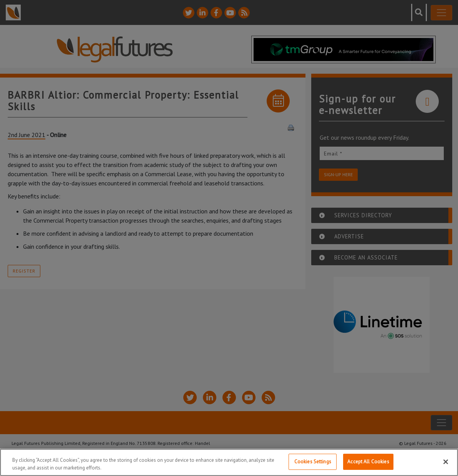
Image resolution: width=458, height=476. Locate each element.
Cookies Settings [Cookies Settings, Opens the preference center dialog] (313, 462)
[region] (229, 462)
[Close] (446, 462)
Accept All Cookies (368, 462)
